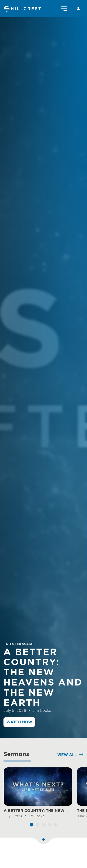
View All (67, 768)
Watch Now (19, 722)
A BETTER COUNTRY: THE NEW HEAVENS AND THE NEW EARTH (35, 824)
